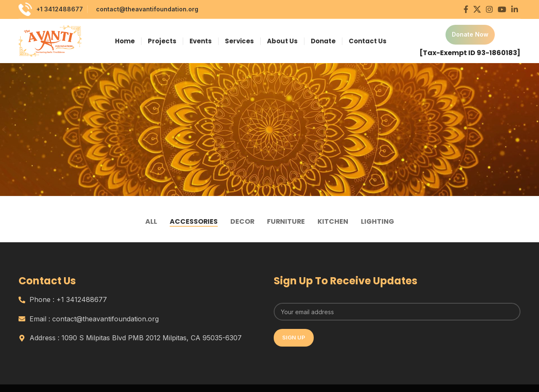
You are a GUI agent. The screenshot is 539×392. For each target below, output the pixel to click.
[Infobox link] (470, 41)
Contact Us (47, 281)
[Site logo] (50, 40)
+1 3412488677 (60, 9)
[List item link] (142, 300)
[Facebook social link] (466, 9)
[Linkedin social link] (515, 9)
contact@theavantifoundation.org (147, 9)
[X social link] (477, 9)
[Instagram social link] (489, 9)
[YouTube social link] (502, 9)
